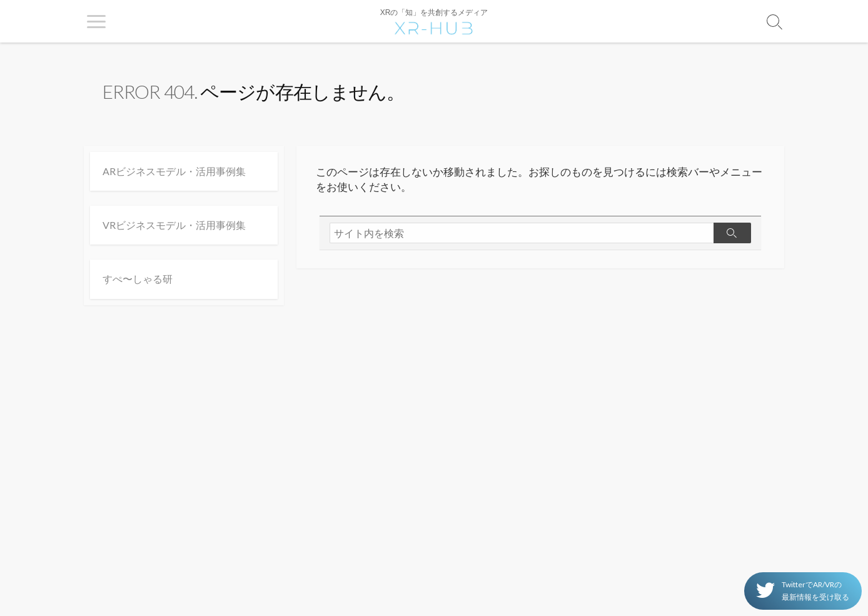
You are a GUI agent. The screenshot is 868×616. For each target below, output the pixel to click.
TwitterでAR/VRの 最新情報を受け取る (802, 591)
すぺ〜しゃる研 (138, 279)
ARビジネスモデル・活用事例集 (174, 171)
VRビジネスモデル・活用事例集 (174, 225)
